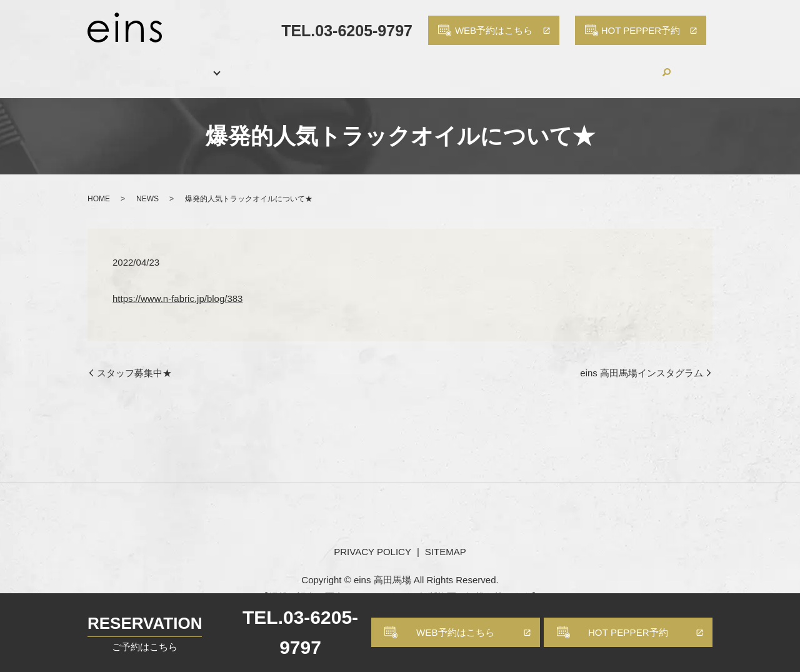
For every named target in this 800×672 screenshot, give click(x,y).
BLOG (581, 65)
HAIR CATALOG (355, 65)
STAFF (278, 65)
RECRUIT (519, 65)
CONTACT (644, 65)
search (695, 65)
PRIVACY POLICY (372, 537)
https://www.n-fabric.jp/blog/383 (177, 284)
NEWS (147, 185)
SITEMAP (446, 537)
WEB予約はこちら (456, 632)
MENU (221, 65)
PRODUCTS (444, 65)
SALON (163, 65)
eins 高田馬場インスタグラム (642, 359)
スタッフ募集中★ (134, 359)
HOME (105, 65)
